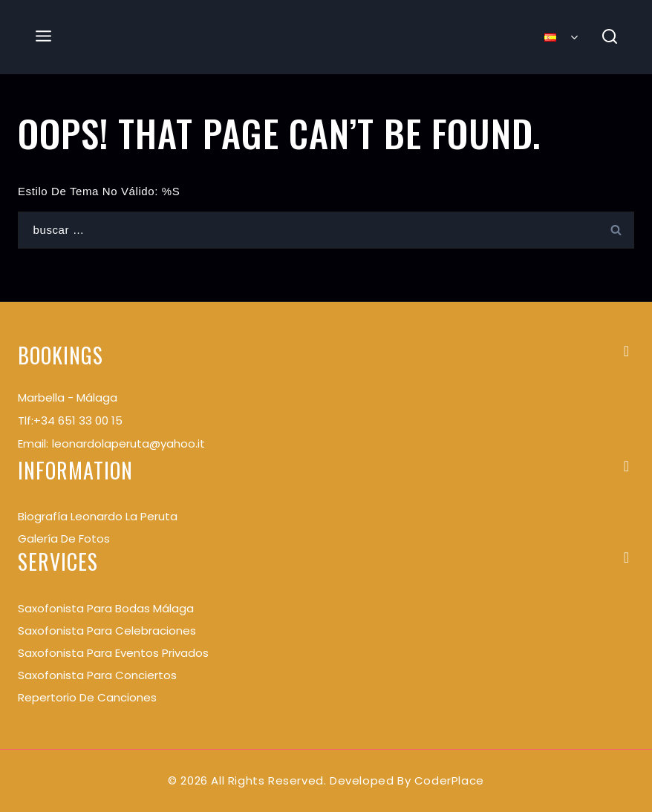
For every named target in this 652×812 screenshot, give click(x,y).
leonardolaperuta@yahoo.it (128, 443)
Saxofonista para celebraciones (107, 631)
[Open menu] (44, 37)
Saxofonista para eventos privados (113, 653)
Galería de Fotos (64, 538)
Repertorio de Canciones (87, 697)
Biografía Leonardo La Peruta (98, 516)
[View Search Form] (610, 37)
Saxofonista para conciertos (97, 675)
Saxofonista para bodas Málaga (106, 608)
